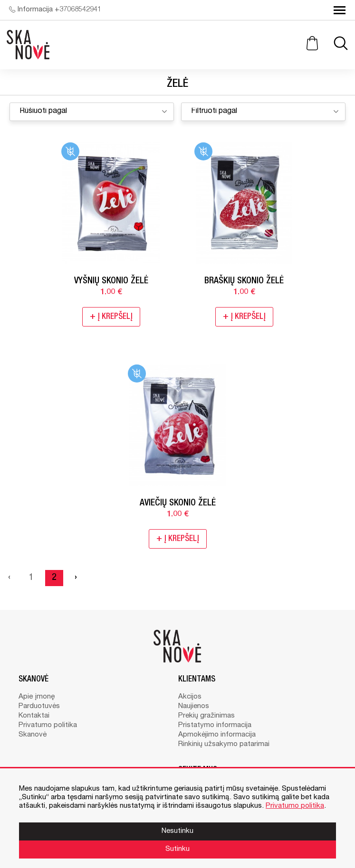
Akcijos (190, 697)
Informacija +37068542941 (55, 10)
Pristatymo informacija (215, 725)
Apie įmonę (37, 697)
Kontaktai (34, 716)
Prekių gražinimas (206, 716)
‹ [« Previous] (9, 578)
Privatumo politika (48, 725)
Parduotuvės (39, 706)
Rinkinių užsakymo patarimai (224, 744)
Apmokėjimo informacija (217, 735)
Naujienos (194, 706)
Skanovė (33, 735)
